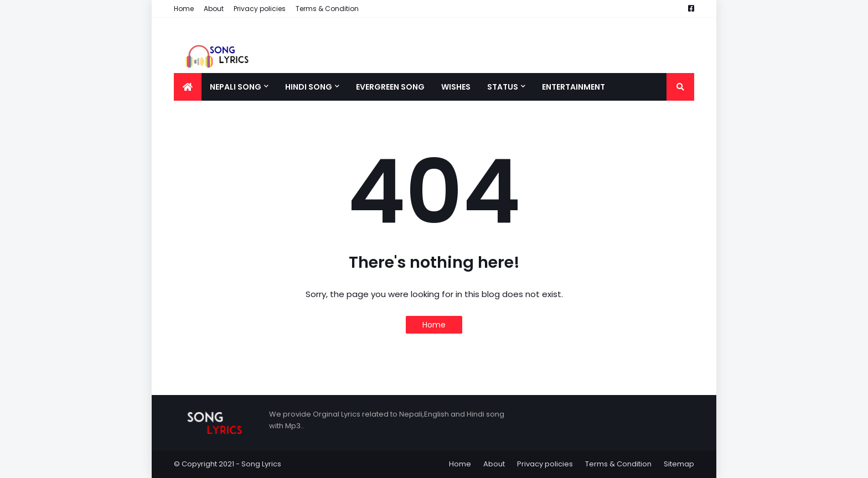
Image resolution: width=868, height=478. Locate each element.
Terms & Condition (327, 9)
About (214, 9)
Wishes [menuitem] (456, 87)
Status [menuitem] (503, 87)
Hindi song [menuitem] (309, 87)
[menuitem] (188, 87)
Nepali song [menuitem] (236, 87)
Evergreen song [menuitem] (390, 87)
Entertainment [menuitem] (573, 87)
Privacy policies (260, 9)
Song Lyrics (261, 464)
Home (184, 9)
